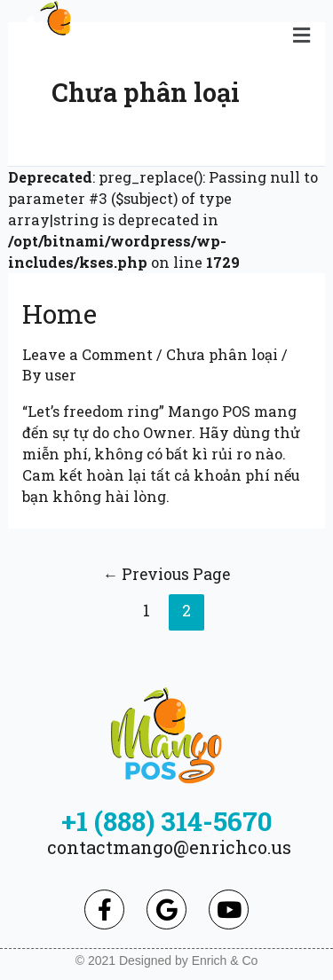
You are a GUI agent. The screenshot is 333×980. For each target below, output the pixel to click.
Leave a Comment (87, 354)
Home (59, 314)
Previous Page (167, 574)
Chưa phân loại (222, 354)
